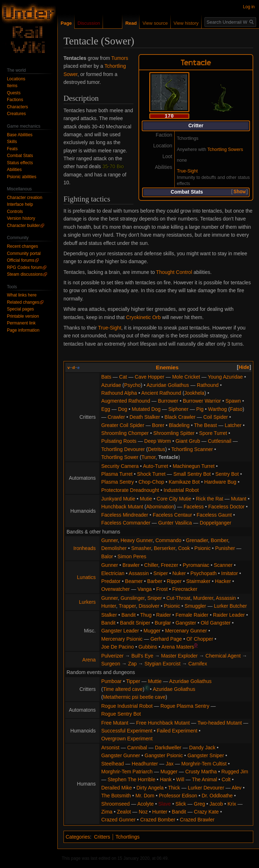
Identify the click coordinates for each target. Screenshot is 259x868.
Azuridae (111, 385)
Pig (200, 409)
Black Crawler (180, 417)
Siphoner (178, 409)
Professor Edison (178, 796)
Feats (12, 149)
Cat (123, 377)
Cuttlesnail (219, 441)
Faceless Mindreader (125, 515)
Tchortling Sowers (225, 149)
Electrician (113, 573)
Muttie (155, 681)
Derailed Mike (117, 788)
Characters (17, 107)
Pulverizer (112, 656)
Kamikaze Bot (184, 482)
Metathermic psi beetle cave (134, 697)
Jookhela (194, 393)
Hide (244, 367)
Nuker (179, 573)
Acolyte (146, 804)
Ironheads (84, 548)
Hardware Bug (220, 482)
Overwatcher (115, 589)
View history (186, 23)
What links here (22, 295)
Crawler (116, 417)
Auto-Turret (155, 466)
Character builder (23, 226)
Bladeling (179, 425)
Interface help (20, 204)
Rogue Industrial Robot (127, 706)
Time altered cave (123, 689)
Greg (199, 804)
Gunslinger (133, 598)
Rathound (208, 385)
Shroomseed (115, 804)
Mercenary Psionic (122, 639)
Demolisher (114, 548)
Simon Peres (132, 556)
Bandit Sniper (135, 623)
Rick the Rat (209, 499)
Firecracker (185, 589)
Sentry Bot (227, 474)
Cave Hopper (150, 377)
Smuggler (196, 606)
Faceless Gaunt (214, 515)
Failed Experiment (177, 731)
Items (12, 86)
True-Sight (187, 171)
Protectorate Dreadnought (130, 490)
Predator (111, 581)
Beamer (134, 581)
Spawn (233, 401)
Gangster (186, 623)
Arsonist (110, 748)
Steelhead (112, 764)
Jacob (216, 804)
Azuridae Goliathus (168, 385)
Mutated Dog (146, 409)
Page (66, 23)
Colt (226, 779)
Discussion (89, 23)
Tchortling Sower (120, 457)
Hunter (109, 606)
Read (131, 23)
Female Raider (192, 615)
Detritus (156, 449)
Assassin (139, 573)
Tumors (120, 58)
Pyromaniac (196, 565)
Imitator (230, 573)
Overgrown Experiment (127, 739)
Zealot (124, 812)
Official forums (20, 260)
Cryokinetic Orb (143, 317)
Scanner (223, 565)
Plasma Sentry (117, 482)
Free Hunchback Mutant (163, 723)
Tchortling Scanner (192, 449)
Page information (23, 330)
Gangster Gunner (121, 755)
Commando (168, 540)
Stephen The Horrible (131, 779)
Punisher (225, 548)
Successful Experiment (127, 731)
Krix (232, 804)
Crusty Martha (201, 772)
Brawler (131, 565)
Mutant (239, 499)
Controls (15, 212)
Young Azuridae (225, 377)
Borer (158, 425)
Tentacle (168, 457)
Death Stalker (145, 417)
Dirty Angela (150, 788)
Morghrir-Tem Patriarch (127, 772)
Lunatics (86, 577)
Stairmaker (198, 581)
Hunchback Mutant (122, 507)
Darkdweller (168, 748)
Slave (164, 804)
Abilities (14, 170)
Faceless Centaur (173, 515)
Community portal (24, 253)
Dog (123, 409)
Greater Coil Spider (123, 425)
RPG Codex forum (24, 267)
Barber (155, 581)
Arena (89, 660)
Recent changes (22, 246)
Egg (106, 409)
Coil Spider (216, 417)
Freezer (169, 565)
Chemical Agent (223, 656)
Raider (163, 615)
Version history (21, 218)
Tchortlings (128, 837)
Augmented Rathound (126, 401)
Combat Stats (20, 156)
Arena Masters (178, 647)
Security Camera (120, 466)
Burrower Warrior (202, 401)
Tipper (133, 681)
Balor (107, 556)
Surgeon (111, 664)
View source (155, 23)
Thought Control (174, 272)
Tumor (148, 457)
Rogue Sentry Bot (121, 714)
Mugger (152, 631)
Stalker (109, 615)
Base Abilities (20, 135)
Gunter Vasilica (175, 523)
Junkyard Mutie (118, 499)
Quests (14, 93)
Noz (143, 812)
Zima (107, 812)
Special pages (20, 309)
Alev (237, 788)
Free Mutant (115, 723)
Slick (181, 804)
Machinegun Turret (194, 466)
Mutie (146, 499)
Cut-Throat (178, 598)
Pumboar (111, 681)
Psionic (203, 548)
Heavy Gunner (137, 540)
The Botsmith (116, 796)
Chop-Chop (151, 482)
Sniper (160, 573)
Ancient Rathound (161, 393)
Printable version (23, 316)
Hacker (223, 581)
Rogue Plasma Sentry (185, 706)
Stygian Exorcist (163, 664)
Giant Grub (188, 441)
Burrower (168, 401)
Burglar (163, 623)
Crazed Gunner (118, 820)
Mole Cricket (186, 377)
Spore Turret (213, 433)
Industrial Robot (181, 490)
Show (240, 192)
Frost (162, 589)
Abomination (160, 507)
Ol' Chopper (200, 639)
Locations (16, 79)
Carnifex (198, 664)
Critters (102, 837)
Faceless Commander (126, 523)
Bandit (128, 615)
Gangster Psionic (164, 755)
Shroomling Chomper (125, 433)
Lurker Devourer (206, 788)
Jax (170, 764)
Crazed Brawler (197, 820)
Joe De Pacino (117, 647)
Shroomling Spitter (174, 433)
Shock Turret (151, 474)
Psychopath (204, 573)
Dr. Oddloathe (217, 796)
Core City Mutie (174, 499)
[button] (240, 192)
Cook (184, 548)
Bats (106, 377)
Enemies (167, 367)
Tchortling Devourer (123, 449)
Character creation (25, 198)
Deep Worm (157, 441)
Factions (15, 100)
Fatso (236, 409)
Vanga (144, 589)
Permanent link (21, 323)
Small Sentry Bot (192, 474)
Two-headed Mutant (220, 723)
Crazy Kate (206, 812)
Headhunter (145, 764)
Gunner (109, 540)
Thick (174, 788)
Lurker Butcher (230, 606)
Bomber (220, 540)
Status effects (20, 163)
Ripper (174, 581)
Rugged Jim (235, 772)
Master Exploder (179, 656)
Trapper (127, 606)
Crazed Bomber (158, 820)
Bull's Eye (142, 656)
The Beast (206, 425)
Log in (249, 7)
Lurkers (87, 602)
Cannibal (137, 748)
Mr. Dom (145, 796)
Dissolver (149, 606)
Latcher (233, 425)
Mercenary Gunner (186, 631)
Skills (12, 142)
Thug (146, 615)
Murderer (203, 598)
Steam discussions (25, 274)
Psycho (132, 385)
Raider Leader (229, 615)
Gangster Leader (120, 631)
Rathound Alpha (119, 393)
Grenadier (197, 540)
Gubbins (148, 647)
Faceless (194, 507)
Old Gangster (215, 623)
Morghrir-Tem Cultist (204, 764)
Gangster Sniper (206, 755)
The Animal (204, 779)
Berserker (165, 548)
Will (180, 779)
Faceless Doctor (227, 507)
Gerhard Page (166, 639)
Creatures (16, 114)
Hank (166, 779)
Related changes (23, 302)
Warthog (217, 409)
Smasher (141, 548)
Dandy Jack (202, 748)
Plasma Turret (117, 474)
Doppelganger (216, 523)
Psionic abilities (22, 177)
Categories (78, 837)
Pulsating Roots (119, 441)
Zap (132, 664)
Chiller (151, 565)
